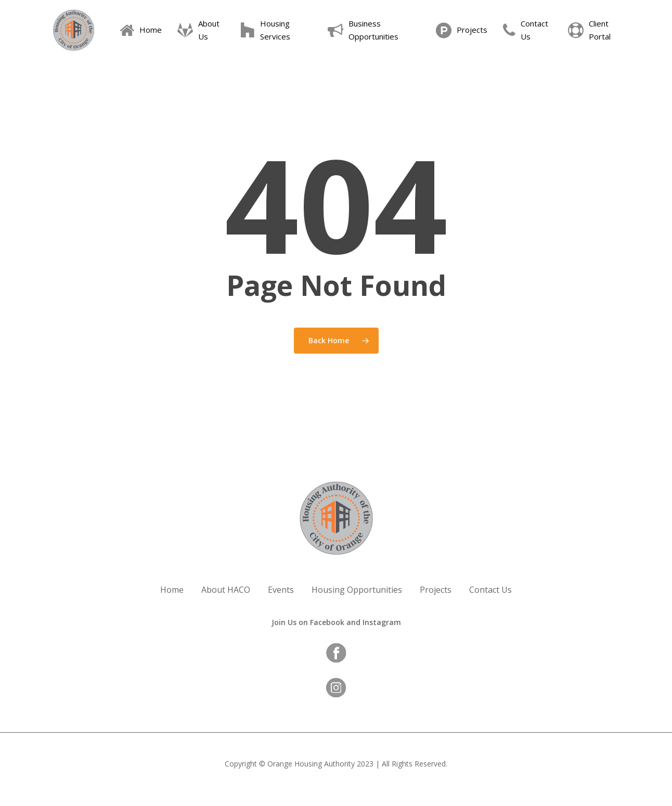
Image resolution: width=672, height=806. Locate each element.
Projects (436, 590)
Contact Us (490, 590)
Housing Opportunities (357, 590)
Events (281, 590)
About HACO (226, 590)
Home (172, 590)
